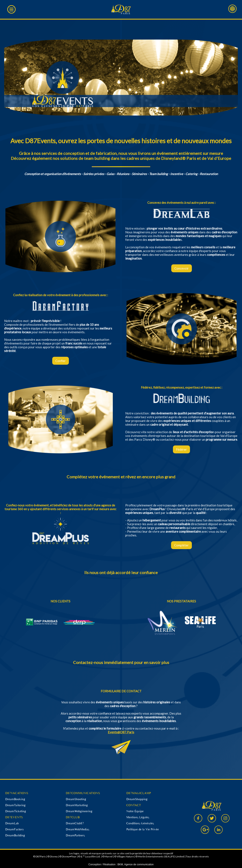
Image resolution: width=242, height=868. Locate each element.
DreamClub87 (75, 823)
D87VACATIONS (17, 793)
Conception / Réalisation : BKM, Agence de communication (121, 864)
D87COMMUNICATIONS (83, 793)
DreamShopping (137, 799)
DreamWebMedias (78, 829)
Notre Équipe (135, 811)
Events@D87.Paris (121, 732)
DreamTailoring (15, 805)
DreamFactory (15, 829)
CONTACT (134, 805)
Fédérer (181, 449)
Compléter (181, 545)
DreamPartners (75, 835)
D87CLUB (73, 817)
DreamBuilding (15, 835)
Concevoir (182, 268)
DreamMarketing (77, 805)
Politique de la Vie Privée (143, 829)
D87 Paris (121, 9)
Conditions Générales (140, 823)
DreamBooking (15, 799)
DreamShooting (76, 799)
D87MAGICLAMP (139, 793)
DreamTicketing (16, 811)
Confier (61, 361)
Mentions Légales (138, 817)
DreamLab (12, 823)
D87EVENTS (14, 817)
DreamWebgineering (79, 811)
